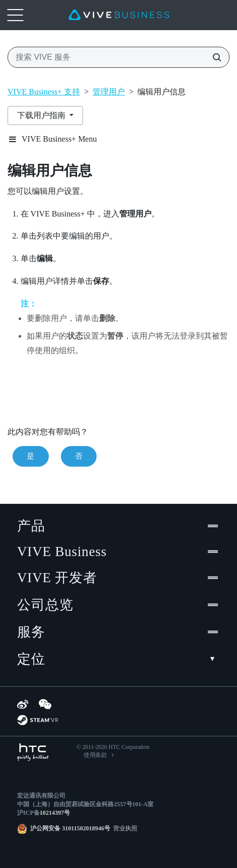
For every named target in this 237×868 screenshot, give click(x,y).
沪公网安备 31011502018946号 (70, 828)
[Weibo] (23, 704)
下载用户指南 (42, 115)
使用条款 (95, 755)
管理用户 (109, 92)
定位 (118, 659)
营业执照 (124, 828)
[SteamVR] (37, 720)
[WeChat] (45, 704)
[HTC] (33, 752)
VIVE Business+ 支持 (44, 92)
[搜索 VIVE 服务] (214, 57)
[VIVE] (119, 15)
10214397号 (55, 813)
